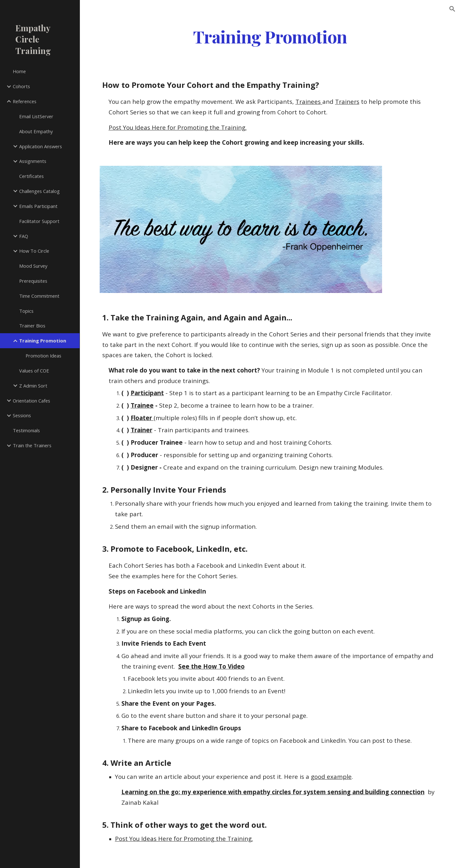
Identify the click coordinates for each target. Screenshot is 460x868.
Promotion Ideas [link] (43, 356)
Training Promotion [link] (43, 341)
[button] (452, 9)
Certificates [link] (31, 176)
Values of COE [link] (34, 371)
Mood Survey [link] (33, 266)
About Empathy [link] (36, 131)
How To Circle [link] (34, 251)
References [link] (25, 101)
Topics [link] (26, 311)
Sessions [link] (22, 415)
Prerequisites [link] (33, 281)
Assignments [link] (33, 161)
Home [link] (19, 71)
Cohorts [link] (21, 86)
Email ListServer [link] (36, 116)
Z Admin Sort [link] (33, 386)
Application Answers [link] (41, 146)
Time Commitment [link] (39, 296)
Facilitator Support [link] (39, 221)
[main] (270, 36)
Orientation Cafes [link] (31, 401)
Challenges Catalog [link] (39, 191)
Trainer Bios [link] (32, 326)
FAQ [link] (24, 236)
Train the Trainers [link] (32, 445)
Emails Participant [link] (38, 206)
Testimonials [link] (26, 430)
